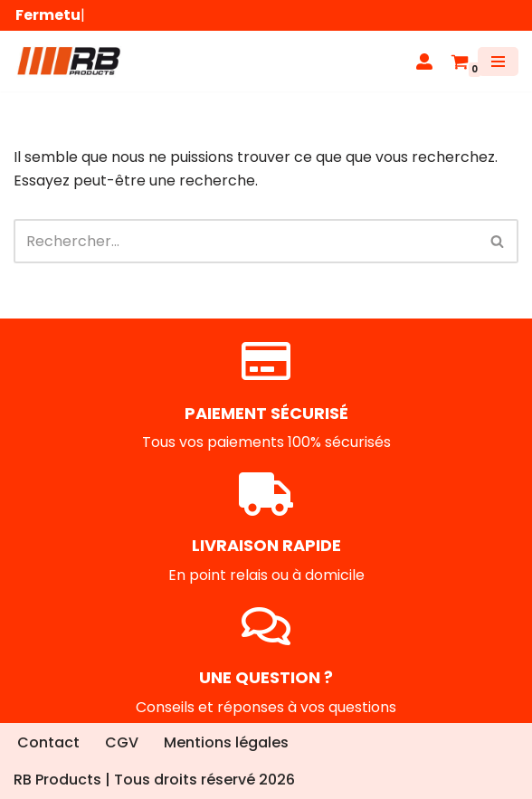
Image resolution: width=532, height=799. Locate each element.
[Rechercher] (246, 241)
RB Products (57, 780)
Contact (48, 742)
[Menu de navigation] (498, 62)
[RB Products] (68, 61)
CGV (122, 742)
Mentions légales (226, 742)
